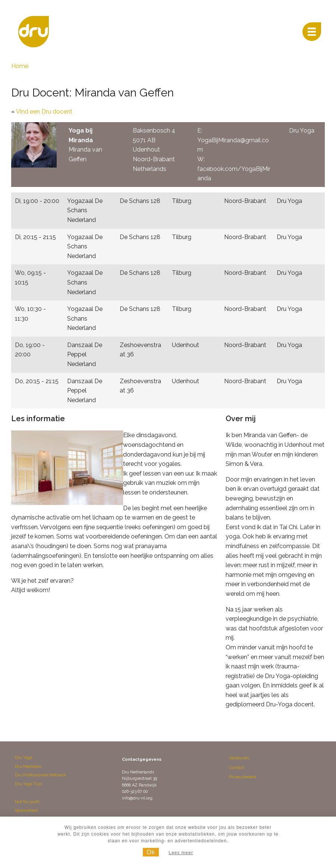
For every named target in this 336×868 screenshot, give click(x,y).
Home (20, 66)
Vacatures (239, 758)
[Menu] (312, 32)
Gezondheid (26, 810)
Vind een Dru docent (44, 112)
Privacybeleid (243, 777)
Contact (237, 767)
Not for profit (27, 802)
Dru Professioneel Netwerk (40, 775)
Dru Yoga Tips (28, 784)
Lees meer (181, 853)
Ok (151, 852)
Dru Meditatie (28, 767)
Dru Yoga (24, 758)
